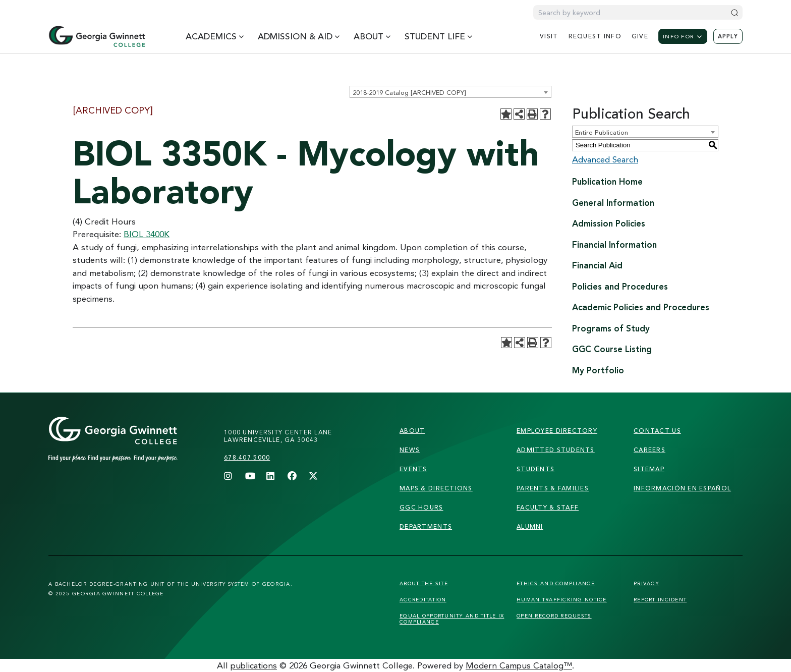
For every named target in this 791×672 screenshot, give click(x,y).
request (595, 36)
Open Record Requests (554, 615)
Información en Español (682, 488)
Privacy (646, 583)
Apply (728, 36)
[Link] (132, 449)
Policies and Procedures (620, 286)
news (410, 450)
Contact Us (657, 431)
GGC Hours (421, 507)
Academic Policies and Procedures (641, 307)
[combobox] (450, 92)
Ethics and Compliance (556, 583)
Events (413, 469)
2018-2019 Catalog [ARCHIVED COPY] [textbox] (409, 92)
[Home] (97, 36)
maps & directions (436, 488)
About (412, 431)
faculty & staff (548, 507)
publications (254, 665)
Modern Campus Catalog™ (519, 665)
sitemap (649, 469)
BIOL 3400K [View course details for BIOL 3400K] (147, 234)
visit (549, 36)
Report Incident (660, 599)
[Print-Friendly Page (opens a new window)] (532, 114)
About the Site (424, 583)
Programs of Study (611, 328)
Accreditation (423, 599)
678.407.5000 (247, 457)
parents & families (553, 488)
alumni (530, 526)
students (535, 469)
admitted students (556, 450)
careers (649, 450)
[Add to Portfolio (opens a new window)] (506, 114)
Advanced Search (605, 159)
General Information (613, 203)
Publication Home (607, 181)
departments (426, 526)
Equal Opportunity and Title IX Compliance (452, 619)
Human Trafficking (562, 599)
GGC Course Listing (612, 349)
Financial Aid (597, 265)
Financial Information (614, 244)
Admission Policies (609, 223)
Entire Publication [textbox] (602, 132)
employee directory (557, 431)
